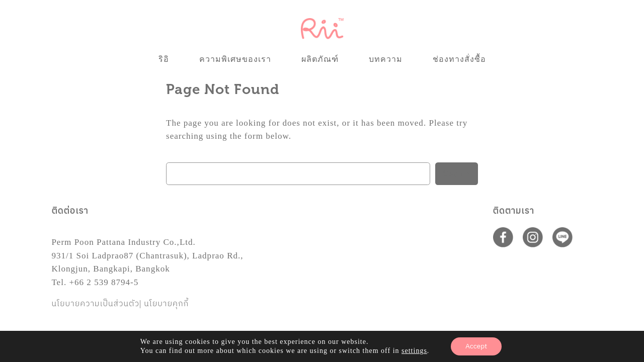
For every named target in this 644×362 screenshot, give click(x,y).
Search (457, 174)
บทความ (386, 59)
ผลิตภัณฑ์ (320, 59)
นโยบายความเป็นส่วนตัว (95, 304)
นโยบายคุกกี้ (166, 304)
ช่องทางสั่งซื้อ (459, 59)
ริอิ (164, 59)
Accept (476, 346)
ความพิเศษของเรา (235, 59)
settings (415, 351)
